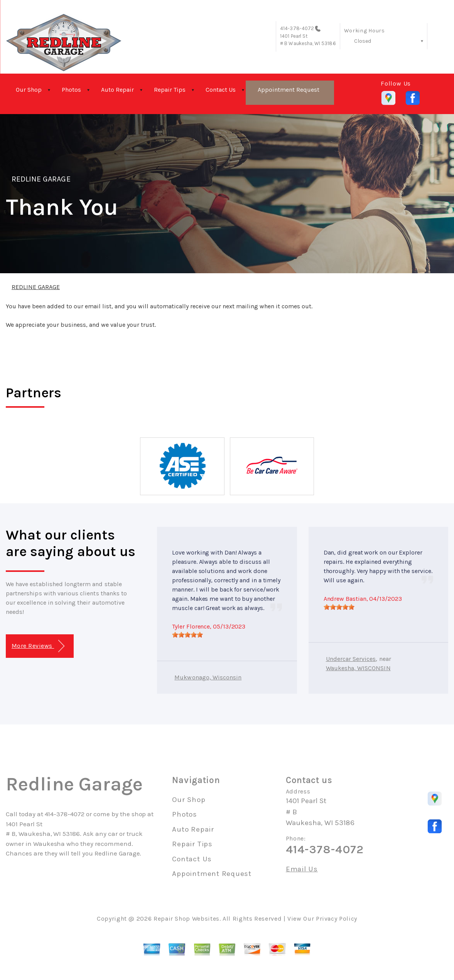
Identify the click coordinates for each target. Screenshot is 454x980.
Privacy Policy (337, 919)
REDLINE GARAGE (41, 179)
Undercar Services (351, 659)
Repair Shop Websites (186, 919)
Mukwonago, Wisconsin (208, 677)
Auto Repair (117, 90)
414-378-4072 (297, 28)
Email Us (302, 869)
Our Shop (29, 90)
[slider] (187, 635)
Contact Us (221, 90)
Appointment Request (289, 90)
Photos (71, 90)
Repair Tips (170, 90)
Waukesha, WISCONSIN (358, 668)
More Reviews (38, 646)
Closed (363, 41)
